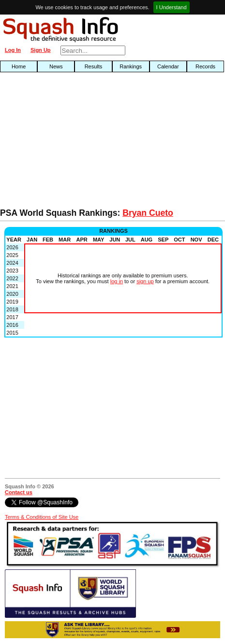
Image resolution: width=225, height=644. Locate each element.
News (56, 66)
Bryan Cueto (148, 213)
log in (117, 281)
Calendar (168, 66)
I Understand (172, 7)
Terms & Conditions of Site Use (42, 517)
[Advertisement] (72, 143)
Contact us (19, 492)
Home (19, 66)
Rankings (131, 66)
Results (94, 66)
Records (205, 66)
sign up (145, 281)
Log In (13, 50)
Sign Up (41, 50)
